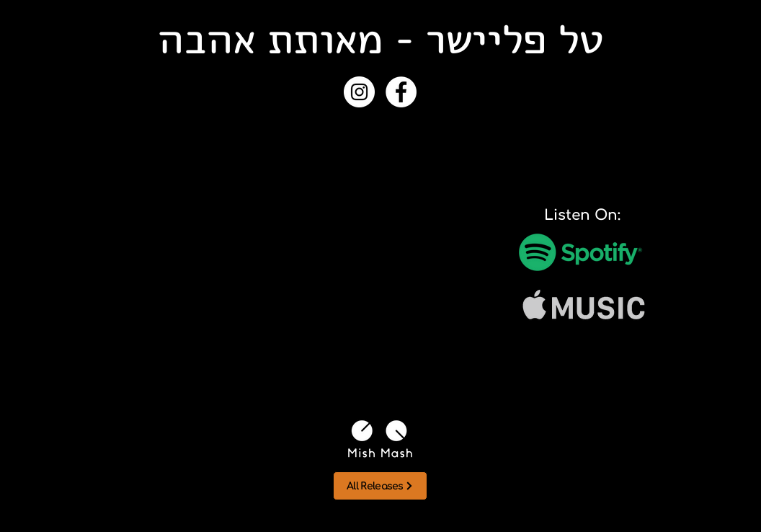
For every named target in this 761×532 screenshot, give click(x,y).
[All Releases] (380, 486)
